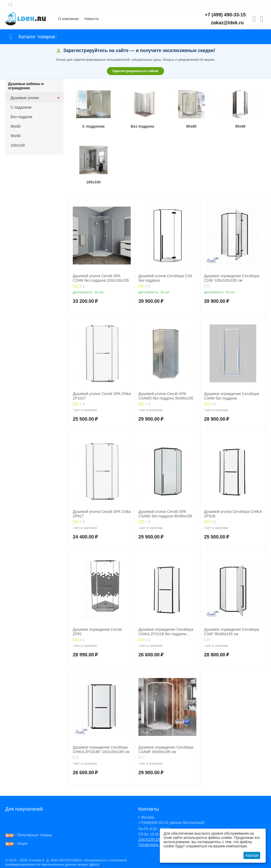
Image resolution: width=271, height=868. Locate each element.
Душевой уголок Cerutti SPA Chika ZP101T (102, 396)
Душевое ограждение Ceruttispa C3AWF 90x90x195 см (166, 749)
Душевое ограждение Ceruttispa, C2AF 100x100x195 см (232, 278)
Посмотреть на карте (156, 845)
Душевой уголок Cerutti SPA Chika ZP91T (102, 514)
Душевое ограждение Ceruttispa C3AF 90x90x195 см (231, 632)
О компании (68, 19)
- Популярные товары (29, 835)
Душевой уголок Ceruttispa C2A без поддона (165, 278)
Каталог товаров (37, 37)
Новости (92, 19)
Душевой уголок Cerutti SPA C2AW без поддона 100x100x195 (101, 278)
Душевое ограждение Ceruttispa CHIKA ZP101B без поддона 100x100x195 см (166, 632)
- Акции (16, 843)
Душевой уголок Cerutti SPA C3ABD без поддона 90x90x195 (165, 514)
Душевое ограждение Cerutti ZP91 (97, 632)
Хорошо (252, 855)
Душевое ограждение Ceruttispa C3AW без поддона (231, 396)
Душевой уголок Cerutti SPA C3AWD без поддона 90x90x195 (166, 396)
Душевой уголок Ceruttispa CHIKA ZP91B (233, 514)
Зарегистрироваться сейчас (135, 71)
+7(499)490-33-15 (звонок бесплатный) (171, 823)
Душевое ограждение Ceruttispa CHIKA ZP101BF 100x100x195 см (101, 749)
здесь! (94, 864)
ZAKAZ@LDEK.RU (154, 839)
